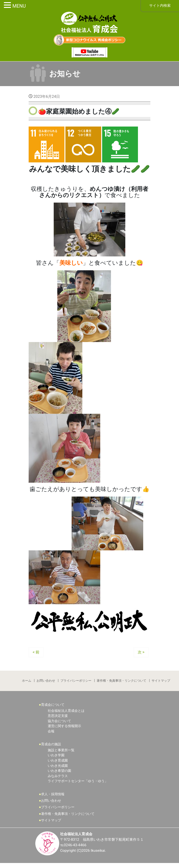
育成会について (53, 709)
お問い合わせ (46, 684)
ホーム (26, 684)
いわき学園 (56, 760)
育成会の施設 (51, 749)
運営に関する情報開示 (64, 731)
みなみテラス (58, 781)
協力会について (59, 725)
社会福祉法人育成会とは (66, 715)
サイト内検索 (160, 6)
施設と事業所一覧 (61, 755)
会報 (51, 736)
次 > (141, 655)
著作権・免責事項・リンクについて (122, 684)
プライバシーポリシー (76, 684)
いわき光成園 (58, 770)
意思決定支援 (58, 720)
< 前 (36, 655)
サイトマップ (161, 684)
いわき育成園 (58, 765)
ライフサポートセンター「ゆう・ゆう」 (78, 786)
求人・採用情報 (53, 799)
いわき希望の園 (59, 775)
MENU (19, 6)
